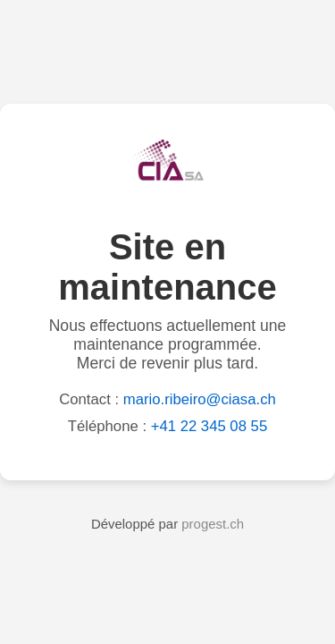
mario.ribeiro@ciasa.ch (200, 399)
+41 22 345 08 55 (209, 426)
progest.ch (213, 524)
